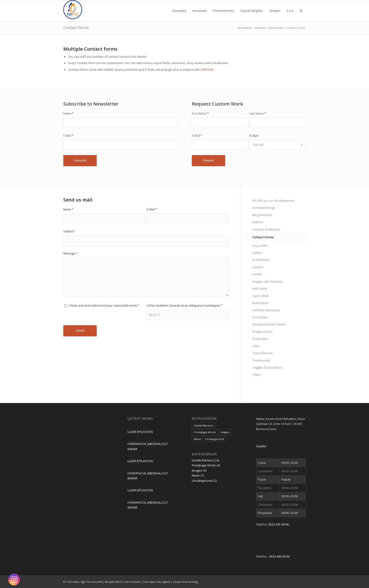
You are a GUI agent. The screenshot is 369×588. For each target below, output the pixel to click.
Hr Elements (261, 260)
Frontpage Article (204, 465)
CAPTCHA (207, 70)
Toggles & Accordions (267, 367)
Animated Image (264, 208)
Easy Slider (260, 246)
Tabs (256, 346)
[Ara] (301, 11)
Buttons (258, 222)
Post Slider (260, 317)
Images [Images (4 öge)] (225, 432)
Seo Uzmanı (133, 582)
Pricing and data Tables (269, 324)
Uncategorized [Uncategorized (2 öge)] (215, 439)
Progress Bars (262, 332)
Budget (254, 136)
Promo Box (260, 339)
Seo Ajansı (164, 582)
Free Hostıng (190, 582)
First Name (200, 113)
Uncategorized (202, 481)
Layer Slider (261, 296)
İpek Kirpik (260, 288)
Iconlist (257, 274)
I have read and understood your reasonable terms (104, 306)
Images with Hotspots (268, 281)
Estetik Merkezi (203, 460)
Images (197, 470)
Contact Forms (76, 28)
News (196, 475)
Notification (260, 303)
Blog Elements (262, 215)
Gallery (257, 253)
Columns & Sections (266, 229)
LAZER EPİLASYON (140, 432)
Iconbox (258, 267)
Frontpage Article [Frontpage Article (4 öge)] (205, 432)
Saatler (261, 446)
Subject (69, 231)
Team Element (262, 353)
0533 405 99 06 (279, 524)
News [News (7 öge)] (197, 439)
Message (70, 253)
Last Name (258, 113)
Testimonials (261, 360)
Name (68, 113)
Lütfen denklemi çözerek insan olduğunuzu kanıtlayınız (185, 306)
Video (256, 374)
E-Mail (68, 136)
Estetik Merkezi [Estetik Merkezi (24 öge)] (204, 426)
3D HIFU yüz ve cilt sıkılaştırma (273, 201)
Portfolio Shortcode (266, 310)
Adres (260, 419)
